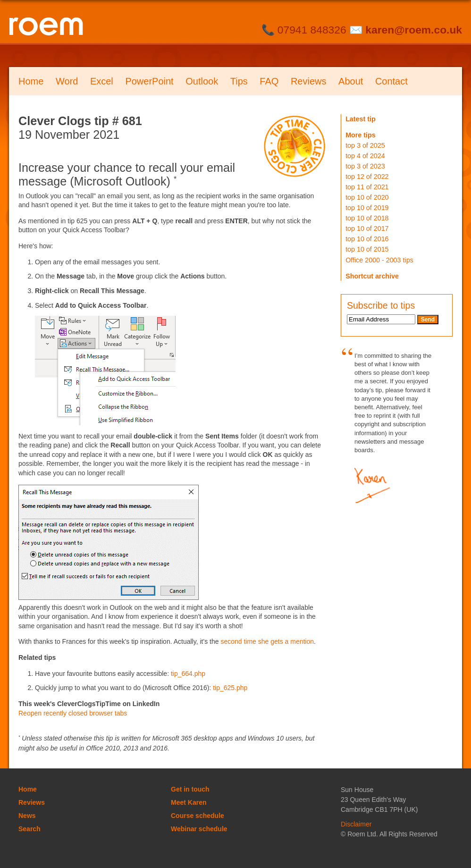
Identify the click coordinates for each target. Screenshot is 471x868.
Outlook (202, 81)
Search (29, 829)
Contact (391, 81)
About (351, 81)
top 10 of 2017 (367, 228)
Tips (239, 81)
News (27, 816)
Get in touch (190, 789)
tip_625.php (230, 688)
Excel (102, 81)
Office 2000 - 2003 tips (379, 260)
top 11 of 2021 (367, 187)
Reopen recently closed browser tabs (73, 713)
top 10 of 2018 (367, 218)
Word (67, 81)
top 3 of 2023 (365, 166)
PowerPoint (149, 81)
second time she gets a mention (267, 641)
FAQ (269, 81)
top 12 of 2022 (367, 177)
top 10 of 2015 (367, 249)
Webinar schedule (199, 829)
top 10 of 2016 (367, 239)
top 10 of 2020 (367, 197)
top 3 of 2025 (365, 145)
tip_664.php (188, 674)
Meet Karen (189, 802)
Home (31, 81)
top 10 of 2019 (367, 208)
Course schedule (198, 816)
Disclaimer (356, 824)
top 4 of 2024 (365, 156)
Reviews (309, 81)
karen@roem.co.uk (414, 30)
